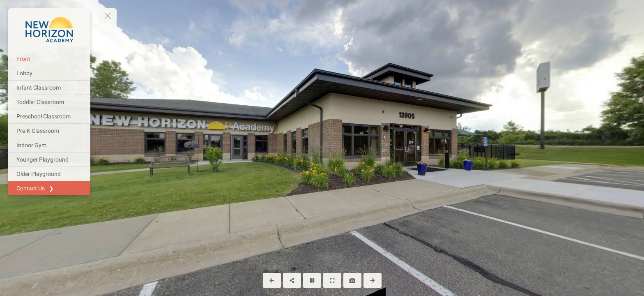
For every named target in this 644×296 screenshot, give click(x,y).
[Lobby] (49, 73)
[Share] (292, 280)
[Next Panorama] (373, 280)
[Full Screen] (332, 280)
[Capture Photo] (352, 280)
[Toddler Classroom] (49, 102)
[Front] (49, 59)
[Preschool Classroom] (49, 116)
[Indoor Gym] (49, 145)
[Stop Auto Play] (312, 280)
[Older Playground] (49, 174)
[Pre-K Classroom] (49, 131)
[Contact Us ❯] (49, 188)
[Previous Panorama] (272, 280)
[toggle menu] (108, 16)
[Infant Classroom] (49, 88)
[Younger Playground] (49, 160)
